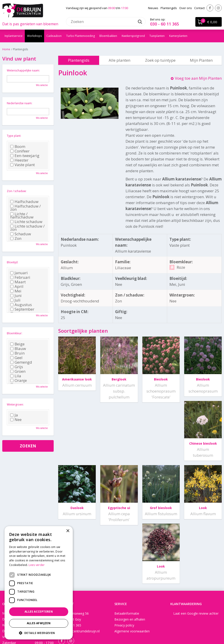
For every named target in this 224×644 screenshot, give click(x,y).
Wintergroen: (15, 404)
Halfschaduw (24, 202)
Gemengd (21, 362)
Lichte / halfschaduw (22, 216)
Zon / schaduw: (17, 191)
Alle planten (120, 60)
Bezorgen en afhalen (130, 567)
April (17, 287)
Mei (16, 291)
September (22, 309)
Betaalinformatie (127, 561)
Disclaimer (132, 627)
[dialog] (39, 583)
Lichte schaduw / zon (27, 228)
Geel (16, 358)
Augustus (21, 305)
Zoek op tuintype (160, 60)
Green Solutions (110, 627)
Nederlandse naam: (20, 103)
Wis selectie (42, 85)
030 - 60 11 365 (165, 24)
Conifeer (20, 151)
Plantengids (79, 60)
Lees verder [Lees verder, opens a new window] (37, 565)
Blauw (18, 349)
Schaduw (21, 234)
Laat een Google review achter (196, 561)
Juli (15, 300)
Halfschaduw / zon (25, 208)
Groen (18, 371)
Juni (16, 296)
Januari (19, 273)
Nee (16, 420)
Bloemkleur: (15, 333)
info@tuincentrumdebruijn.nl (79, 579)
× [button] (68, 531)
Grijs (17, 367)
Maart (18, 282)
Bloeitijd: (13, 262)
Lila (16, 376)
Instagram (218, 8)
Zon (16, 238)
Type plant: (14, 136)
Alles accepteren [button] (39, 612)
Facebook (210, 8)
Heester (19, 160)
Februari (20, 277)
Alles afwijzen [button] (39, 623)
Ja (14, 415)
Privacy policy (124, 573)
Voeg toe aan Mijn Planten (198, 78)
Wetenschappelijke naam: (23, 70)
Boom (18, 147)
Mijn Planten (201, 60)
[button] (39, 633)
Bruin (17, 353)
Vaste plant (23, 165)
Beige (17, 344)
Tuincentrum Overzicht (160, 627)
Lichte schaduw (26, 222)
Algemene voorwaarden (132, 579)
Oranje (19, 380)
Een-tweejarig (25, 156)
